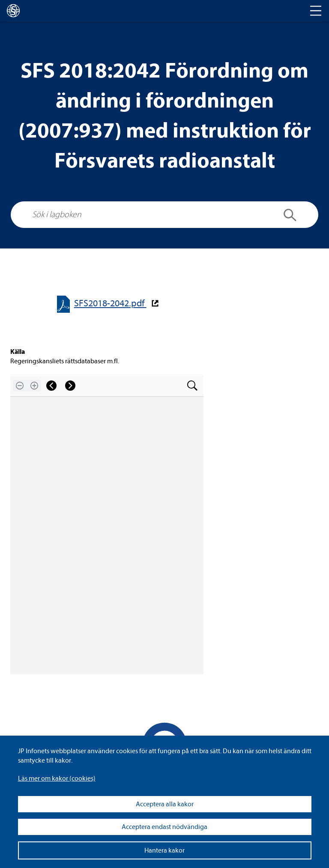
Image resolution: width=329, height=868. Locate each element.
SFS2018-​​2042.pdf (110, 304)
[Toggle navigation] (316, 11)
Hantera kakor (164, 850)
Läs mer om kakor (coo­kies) (57, 778)
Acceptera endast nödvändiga (164, 827)
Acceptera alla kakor (165, 804)
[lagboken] (13, 11)
